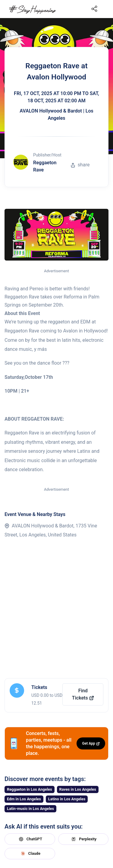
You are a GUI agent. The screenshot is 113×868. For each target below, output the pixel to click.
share (80, 165)
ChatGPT (30, 839)
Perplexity (83, 839)
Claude (30, 854)
